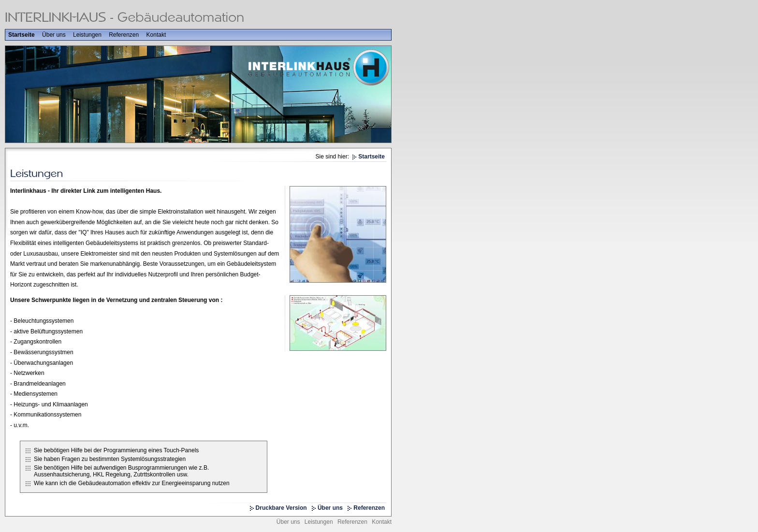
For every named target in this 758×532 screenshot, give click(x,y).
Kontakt (156, 35)
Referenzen (124, 35)
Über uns (54, 35)
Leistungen (87, 35)
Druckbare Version (281, 508)
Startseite (22, 35)
